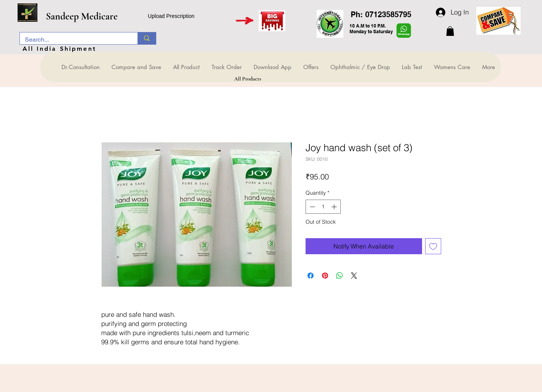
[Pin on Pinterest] (325, 276)
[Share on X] (354, 276)
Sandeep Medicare (82, 16)
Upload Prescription (171, 16)
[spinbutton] (323, 207)
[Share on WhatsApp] (340, 276)
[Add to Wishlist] (433, 246)
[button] (450, 31)
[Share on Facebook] (311, 276)
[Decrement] (311, 207)
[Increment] (335, 207)
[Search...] (73, 40)
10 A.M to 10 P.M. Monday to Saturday (371, 29)
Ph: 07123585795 (381, 15)
